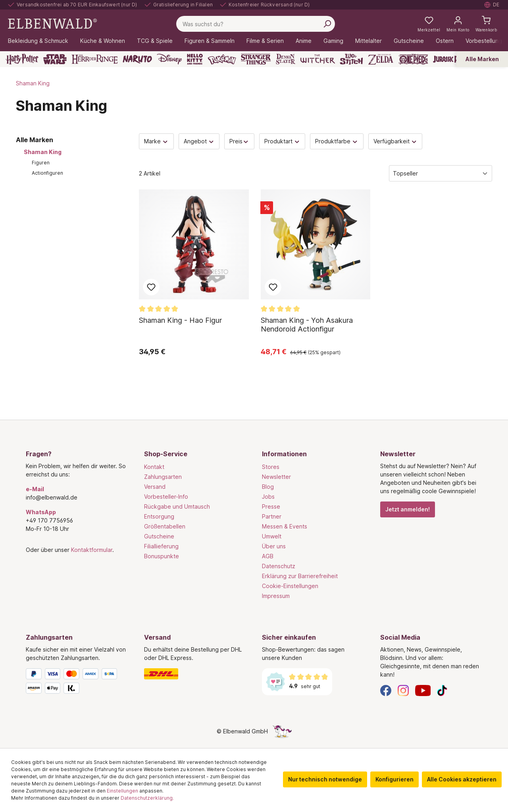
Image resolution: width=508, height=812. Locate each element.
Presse (271, 506)
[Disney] (169, 59)
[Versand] (195, 674)
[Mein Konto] (458, 24)
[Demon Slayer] (286, 59)
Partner (272, 516)
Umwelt (272, 536)
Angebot (199, 141)
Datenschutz (279, 566)
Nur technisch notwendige (325, 779)
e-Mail (35, 489)
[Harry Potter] (22, 59)
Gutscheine (159, 536)
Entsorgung (159, 516)
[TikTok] (442, 690)
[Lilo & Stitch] (351, 59)
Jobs (268, 497)
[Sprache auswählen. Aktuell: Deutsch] (492, 5)
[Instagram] (403, 690)
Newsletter (276, 477)
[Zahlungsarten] (77, 683)
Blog (268, 487)
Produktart (282, 141)
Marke (156, 141)
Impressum (276, 596)
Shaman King (43, 152)
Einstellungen (122, 791)
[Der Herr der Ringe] (95, 59)
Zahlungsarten (163, 477)
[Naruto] (137, 59)
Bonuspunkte (162, 556)
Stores (271, 467)
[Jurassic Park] (450, 59)
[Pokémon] (222, 59)
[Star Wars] (55, 59)
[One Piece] (413, 59)
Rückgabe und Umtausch (177, 506)
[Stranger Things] (256, 59)
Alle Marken (482, 59)
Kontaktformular (92, 550)
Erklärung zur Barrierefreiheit (300, 576)
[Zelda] (380, 59)
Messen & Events (285, 526)
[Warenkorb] (486, 24)
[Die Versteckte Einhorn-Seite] (282, 731)
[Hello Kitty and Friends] (195, 59)
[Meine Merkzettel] (429, 24)
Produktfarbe (337, 141)
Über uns (274, 546)
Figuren (41, 163)
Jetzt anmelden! (408, 509)
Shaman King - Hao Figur (180, 320)
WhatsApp (41, 512)
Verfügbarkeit (395, 141)
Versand (155, 487)
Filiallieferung (161, 546)
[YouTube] (423, 690)
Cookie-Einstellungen (290, 586)
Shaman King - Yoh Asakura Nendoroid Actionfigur (307, 325)
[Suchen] (327, 24)
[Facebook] (386, 690)
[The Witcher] (318, 59)
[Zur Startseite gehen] (52, 23)
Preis (239, 141)
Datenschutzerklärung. (147, 798)
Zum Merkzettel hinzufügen (151, 287)
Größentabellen (165, 526)
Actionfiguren (47, 173)
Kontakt (154, 467)
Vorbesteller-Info (166, 497)
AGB (268, 556)
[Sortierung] (441, 173)
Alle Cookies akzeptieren (462, 779)
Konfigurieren (394, 779)
